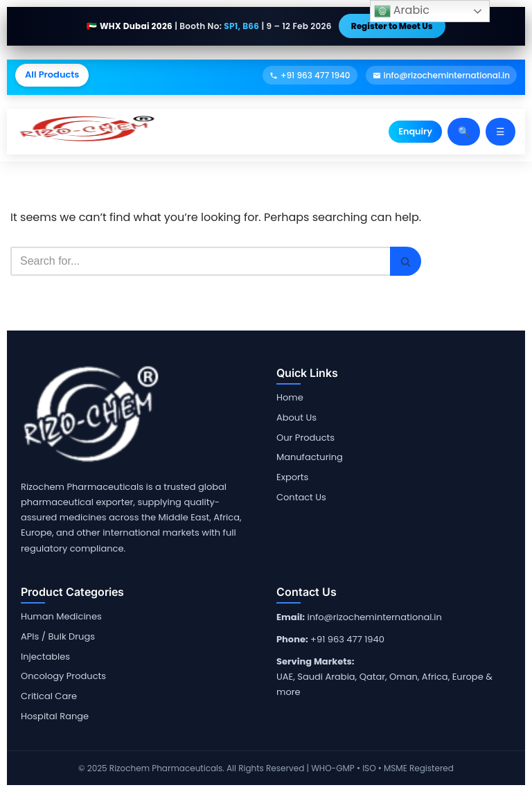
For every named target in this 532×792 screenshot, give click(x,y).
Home (290, 397)
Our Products (305, 438)
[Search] (200, 261)
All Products (52, 74)
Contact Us (301, 497)
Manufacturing (310, 457)
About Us (296, 417)
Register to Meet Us (392, 26)
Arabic (402, 11)
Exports (292, 477)
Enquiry (415, 131)
